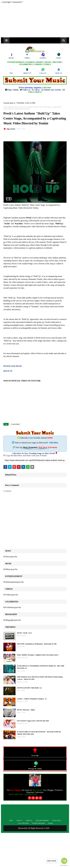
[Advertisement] (35, 20)
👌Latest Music (13, 107)
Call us (37, 90)
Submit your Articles (53, 90)
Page (10, 90)
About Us (19, 820)
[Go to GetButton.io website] (64, 865)
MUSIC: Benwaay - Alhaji (26, 710)
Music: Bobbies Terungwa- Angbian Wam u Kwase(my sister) (38, 655)
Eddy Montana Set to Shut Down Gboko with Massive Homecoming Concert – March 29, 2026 (40, 678)
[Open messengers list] (64, 861)
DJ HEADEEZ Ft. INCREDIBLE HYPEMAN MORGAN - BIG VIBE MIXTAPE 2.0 (41, 667)
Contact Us (29, 820)
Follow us (26, 90)
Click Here (54, 443)
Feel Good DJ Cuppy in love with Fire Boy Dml (33, 721)
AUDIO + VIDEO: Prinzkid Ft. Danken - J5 (32, 699)
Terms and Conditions (42, 820)
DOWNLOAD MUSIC (13, 366)
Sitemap (50, 823)
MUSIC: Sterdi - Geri (24, 633)
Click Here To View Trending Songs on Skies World (34, 453)
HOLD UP (8, 371)
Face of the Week (23, 823)
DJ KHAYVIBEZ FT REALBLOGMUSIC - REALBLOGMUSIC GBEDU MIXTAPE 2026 (39, 733)
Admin (16, 90)
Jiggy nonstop (11, 129)
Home (5, 107)
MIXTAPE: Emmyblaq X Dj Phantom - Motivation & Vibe (37, 644)
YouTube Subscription (39, 823)
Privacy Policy (56, 820)
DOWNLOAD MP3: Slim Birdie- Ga (29, 688)
